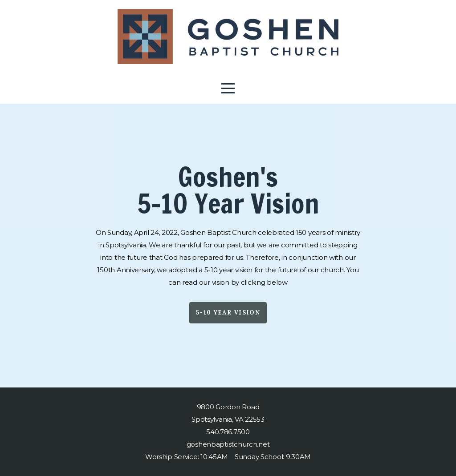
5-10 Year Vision (228, 313)
